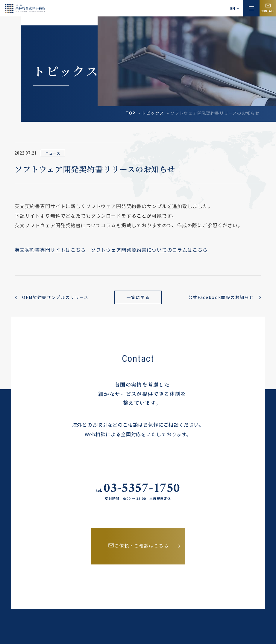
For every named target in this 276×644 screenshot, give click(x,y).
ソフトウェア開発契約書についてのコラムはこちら (149, 250)
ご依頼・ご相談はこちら (142, 547)
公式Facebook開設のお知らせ (221, 297)
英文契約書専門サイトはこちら (50, 250)
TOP (131, 113)
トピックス (153, 113)
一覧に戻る (138, 297)
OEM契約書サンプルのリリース (55, 297)
